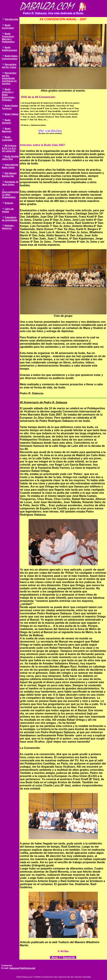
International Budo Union (10, 166)
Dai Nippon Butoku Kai (9, 175)
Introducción (12, 19)
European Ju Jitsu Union (10, 183)
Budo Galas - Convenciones (10, 57)
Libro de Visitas (8, 210)
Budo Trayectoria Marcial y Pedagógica (8, 38)
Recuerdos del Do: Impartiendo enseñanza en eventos (9, 78)
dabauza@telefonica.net (22, 968)
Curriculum (8, 28)
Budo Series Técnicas (10, 107)
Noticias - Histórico (8, 227)
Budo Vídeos (12, 114)
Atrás (55, 957)
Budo (8, 25)
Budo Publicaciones (9, 49)
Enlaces (9, 203)
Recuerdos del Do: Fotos (9, 66)
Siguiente (69, 957)
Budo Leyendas (7, 138)
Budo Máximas (7, 130)
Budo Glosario (6, 121)
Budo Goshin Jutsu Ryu (10, 158)
